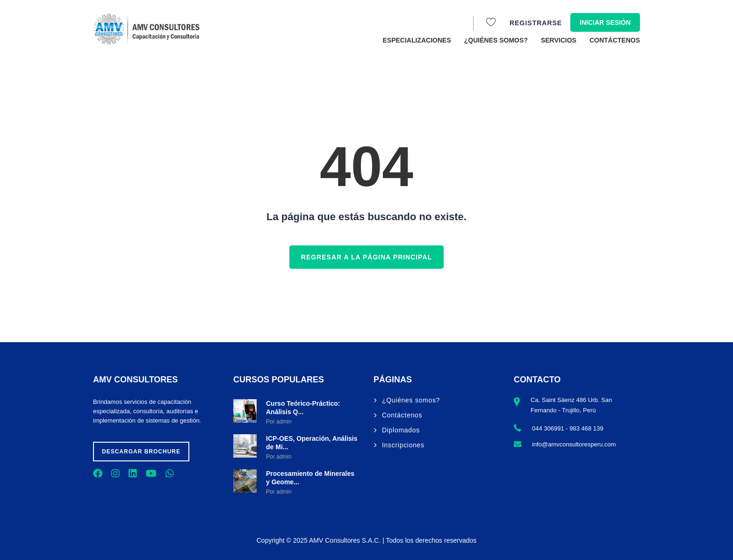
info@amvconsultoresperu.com (574, 444)
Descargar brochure (141, 452)
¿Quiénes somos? (496, 40)
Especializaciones (417, 40)
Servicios (559, 40)
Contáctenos (615, 40)
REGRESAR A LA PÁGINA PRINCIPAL (366, 257)
